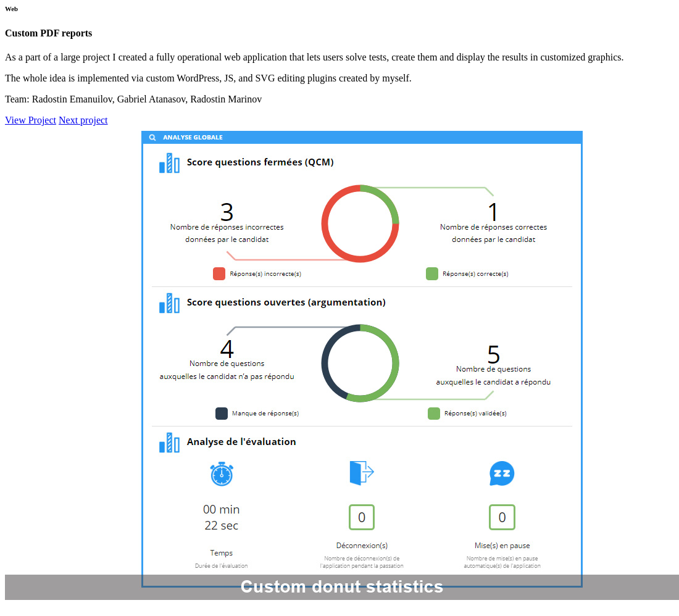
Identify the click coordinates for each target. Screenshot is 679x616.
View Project (31, 120)
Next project (83, 120)
